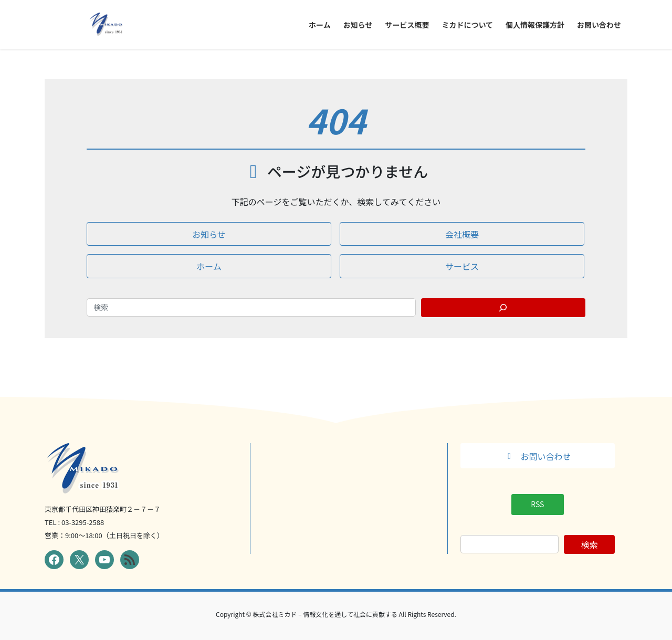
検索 (590, 544)
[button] (209, 234)
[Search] (503, 308)
